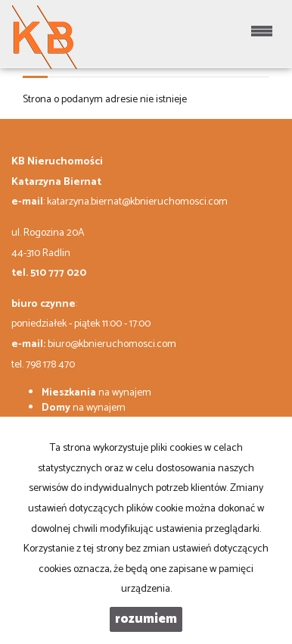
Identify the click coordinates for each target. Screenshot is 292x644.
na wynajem (96, 393)
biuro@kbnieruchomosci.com (112, 344)
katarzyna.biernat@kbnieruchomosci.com (137, 202)
